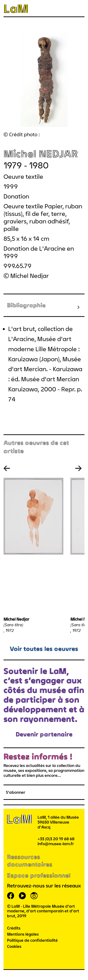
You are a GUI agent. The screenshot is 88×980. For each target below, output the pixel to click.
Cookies (14, 946)
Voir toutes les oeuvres (44, 649)
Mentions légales (23, 934)
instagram (34, 896)
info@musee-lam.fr (56, 844)
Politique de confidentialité (32, 940)
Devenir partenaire (44, 734)
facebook (11, 896)
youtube (22, 896)
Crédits (14, 928)
